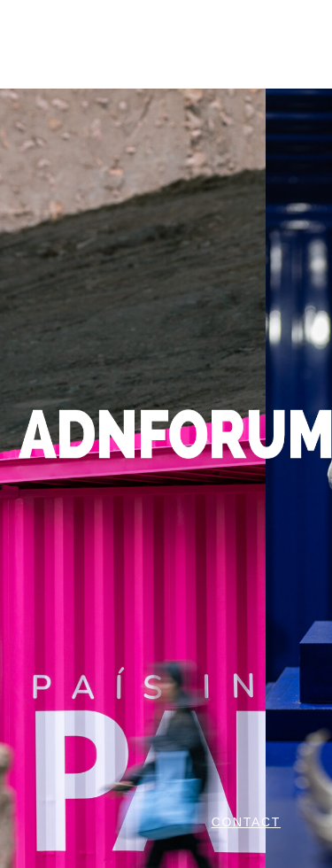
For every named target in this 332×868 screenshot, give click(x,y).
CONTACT (246, 822)
